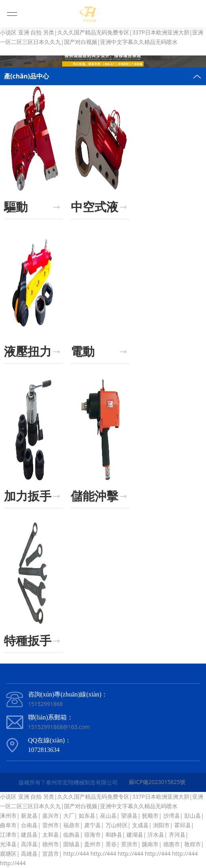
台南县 (29, 825)
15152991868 (45, 704)
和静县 (114, 835)
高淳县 (29, 844)
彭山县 (193, 816)
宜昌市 (51, 854)
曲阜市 (8, 825)
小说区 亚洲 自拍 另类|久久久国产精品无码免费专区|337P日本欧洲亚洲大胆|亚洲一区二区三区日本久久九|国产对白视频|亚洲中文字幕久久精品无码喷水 (102, 37)
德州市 (51, 844)
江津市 (8, 835)
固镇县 (72, 844)
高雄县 (29, 854)
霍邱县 (183, 825)
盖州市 (93, 844)
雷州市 (51, 825)
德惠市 (172, 844)
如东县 (87, 816)
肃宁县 (93, 825)
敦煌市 (193, 844)
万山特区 (117, 825)
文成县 (140, 825)
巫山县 (108, 816)
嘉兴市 (51, 816)
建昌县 (29, 835)
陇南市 (150, 844)
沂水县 (156, 835)
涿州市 (8, 816)
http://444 (76, 854)
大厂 (69, 816)
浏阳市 (161, 825)
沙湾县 (172, 816)
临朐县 (72, 835)
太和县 (51, 835)
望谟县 (129, 816)
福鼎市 (72, 825)
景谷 (111, 844)
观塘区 (8, 854)
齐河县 (177, 835)
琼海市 (93, 835)
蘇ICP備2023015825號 (157, 782)
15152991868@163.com (59, 727)
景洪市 (129, 844)
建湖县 (135, 835)
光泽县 (8, 844)
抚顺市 (150, 816)
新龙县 (29, 816)
